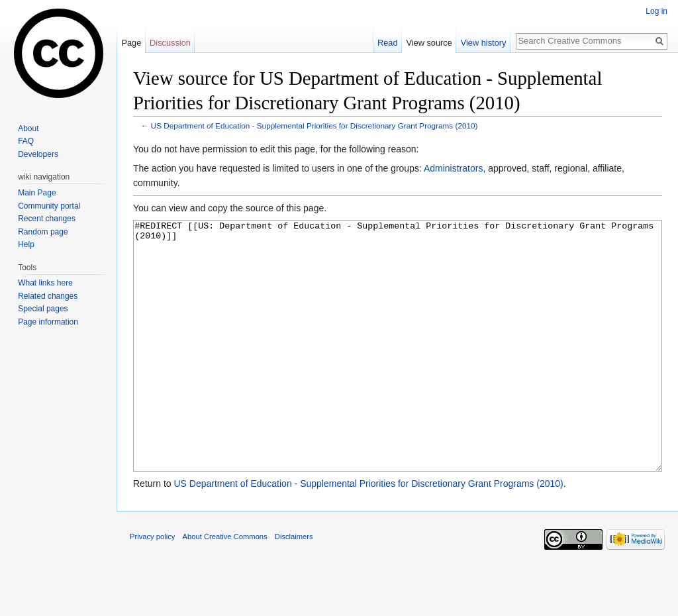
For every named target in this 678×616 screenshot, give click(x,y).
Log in (656, 11)
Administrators (453, 168)
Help (26, 244)
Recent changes (47, 219)
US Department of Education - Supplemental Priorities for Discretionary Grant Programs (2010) (315, 126)
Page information (48, 322)
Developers (38, 154)
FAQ (26, 141)
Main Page (37, 193)
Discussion (170, 43)
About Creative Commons (225, 586)
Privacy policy (152, 586)
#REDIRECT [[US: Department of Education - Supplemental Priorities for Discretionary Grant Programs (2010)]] (398, 371)
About (28, 128)
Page (131, 43)
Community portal (49, 206)
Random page (43, 232)
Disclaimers (294, 586)
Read (388, 43)
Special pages (43, 309)
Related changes (48, 296)
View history (484, 43)
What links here (45, 283)
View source (429, 43)
